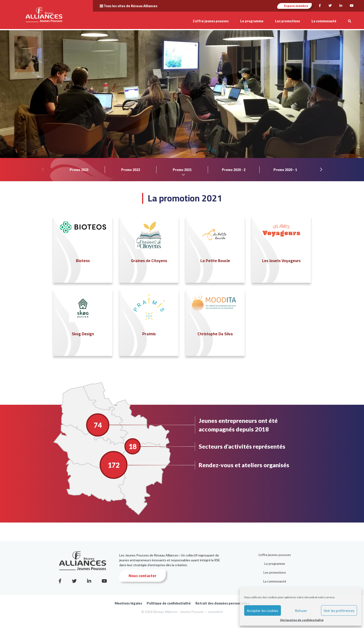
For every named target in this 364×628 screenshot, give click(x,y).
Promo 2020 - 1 (285, 170)
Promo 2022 (131, 170)
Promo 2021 (182, 170)
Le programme (275, 564)
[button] (350, 21)
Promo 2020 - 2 (234, 170)
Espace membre (294, 6)
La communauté (275, 581)
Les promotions (275, 572)
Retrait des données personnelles (222, 603)
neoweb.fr (215, 612)
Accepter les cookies (263, 611)
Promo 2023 (79, 170)
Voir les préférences (339, 611)
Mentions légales (128, 603)
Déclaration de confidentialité (302, 620)
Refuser (301, 611)
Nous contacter (143, 576)
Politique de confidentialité (169, 603)
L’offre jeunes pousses (275, 555)
